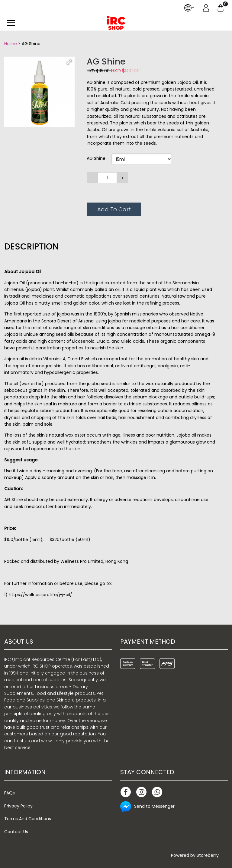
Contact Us (16, 832)
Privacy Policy (18, 806)
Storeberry (208, 855)
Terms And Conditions (28, 819)
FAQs (10, 793)
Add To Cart (114, 209)
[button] (69, 62)
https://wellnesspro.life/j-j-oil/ (40, 595)
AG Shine (96, 158)
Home (11, 44)
